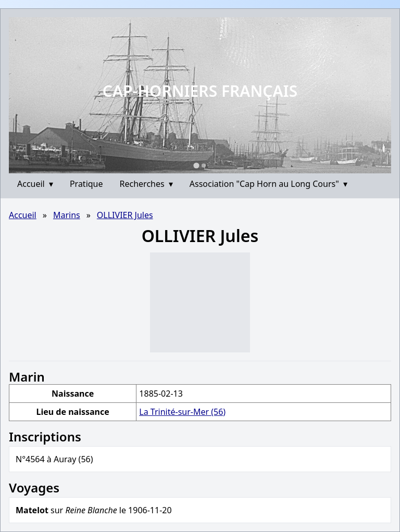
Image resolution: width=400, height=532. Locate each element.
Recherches (146, 184)
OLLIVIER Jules (125, 215)
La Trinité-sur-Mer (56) (182, 412)
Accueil (35, 184)
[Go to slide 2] (204, 166)
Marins (67, 215)
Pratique (86, 184)
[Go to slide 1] (196, 165)
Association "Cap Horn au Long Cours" (268, 184)
